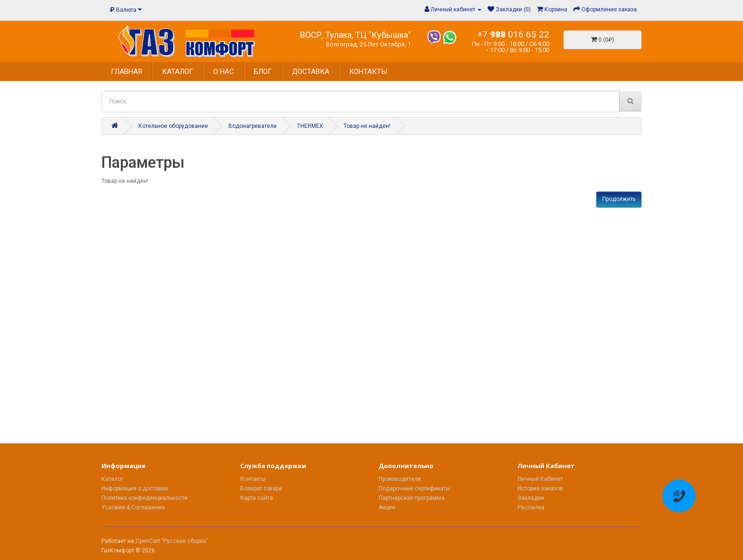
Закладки (531, 498)
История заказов (540, 488)
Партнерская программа (412, 498)
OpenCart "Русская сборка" (172, 541)
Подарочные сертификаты (414, 488)
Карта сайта (257, 498)
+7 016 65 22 (513, 34)
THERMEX (310, 126)
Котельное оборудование (173, 126)
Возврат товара (261, 488)
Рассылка (531, 507)
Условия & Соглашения (133, 507)
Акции (387, 507)
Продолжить (619, 199)
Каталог (112, 479)
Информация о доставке (135, 488)
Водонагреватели (253, 126)
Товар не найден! (367, 126)
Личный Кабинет (540, 479)
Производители (400, 479)
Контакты (253, 479)
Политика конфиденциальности (145, 498)
